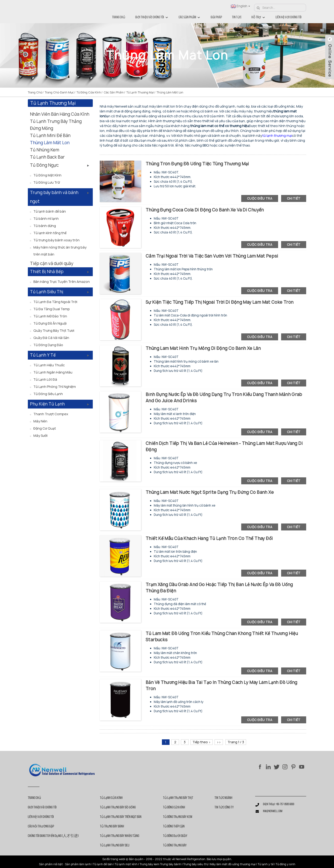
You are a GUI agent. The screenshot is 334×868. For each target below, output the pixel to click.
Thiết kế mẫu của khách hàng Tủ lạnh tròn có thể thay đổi (209, 538)
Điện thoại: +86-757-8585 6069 (279, 804)
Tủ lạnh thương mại (140, 92)
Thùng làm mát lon (170, 92)
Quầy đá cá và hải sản (51, 338)
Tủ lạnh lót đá (45, 379)
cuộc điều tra (260, 198)
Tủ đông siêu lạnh (48, 394)
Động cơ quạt (45, 428)
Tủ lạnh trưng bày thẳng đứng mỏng (56, 125)
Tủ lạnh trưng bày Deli (115, 846)
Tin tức (237, 17)
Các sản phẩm (190, 18)
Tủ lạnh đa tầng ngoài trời (55, 302)
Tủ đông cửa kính (89, 92)
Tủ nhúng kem (45, 150)
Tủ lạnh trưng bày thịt (178, 798)
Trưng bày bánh (171, 864)
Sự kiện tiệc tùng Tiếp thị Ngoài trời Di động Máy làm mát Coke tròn (220, 302)
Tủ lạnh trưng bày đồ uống (118, 807)
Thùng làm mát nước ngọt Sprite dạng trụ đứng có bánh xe (210, 492)
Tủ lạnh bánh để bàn (50, 211)
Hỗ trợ (259, 18)
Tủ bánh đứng (45, 226)
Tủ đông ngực (44, 165)
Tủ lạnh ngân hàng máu (53, 372)
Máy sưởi (40, 436)
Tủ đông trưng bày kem (178, 817)
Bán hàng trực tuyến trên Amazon (62, 282)
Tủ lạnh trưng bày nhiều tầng (120, 836)
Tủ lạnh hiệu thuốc (49, 365)
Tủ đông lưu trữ (47, 182)
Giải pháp (216, 17)
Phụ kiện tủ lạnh (47, 404)
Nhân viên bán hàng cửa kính (60, 114)
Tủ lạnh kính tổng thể (50, 233)
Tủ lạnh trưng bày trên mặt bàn (121, 817)
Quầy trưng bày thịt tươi (54, 330)
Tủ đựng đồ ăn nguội (50, 323)
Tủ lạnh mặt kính (126, 864)
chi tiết (294, 198)
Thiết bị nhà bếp (47, 272)
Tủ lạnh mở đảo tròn (50, 316)
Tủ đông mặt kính (47, 175)
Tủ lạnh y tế (43, 355)
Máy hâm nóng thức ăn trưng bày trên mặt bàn (60, 251)
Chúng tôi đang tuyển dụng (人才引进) (53, 836)
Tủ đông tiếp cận (174, 827)
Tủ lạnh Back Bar (47, 157)
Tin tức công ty (224, 807)
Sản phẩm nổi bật (51, 864)
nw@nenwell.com (273, 811)
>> (219, 742)
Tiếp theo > (202, 742)
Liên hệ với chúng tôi (289, 17)
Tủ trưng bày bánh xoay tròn (56, 240)
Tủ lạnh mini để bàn (50, 136)
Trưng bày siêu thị (196, 864)
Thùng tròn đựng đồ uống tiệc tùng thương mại (197, 164)
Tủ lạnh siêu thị (47, 292)
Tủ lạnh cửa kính (111, 798)
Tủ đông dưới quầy (175, 836)
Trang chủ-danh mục (59, 92)
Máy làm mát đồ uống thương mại (233, 864)
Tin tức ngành (223, 798)
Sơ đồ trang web (113, 859)
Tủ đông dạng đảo (48, 345)
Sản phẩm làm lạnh (78, 864)
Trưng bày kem (149, 864)
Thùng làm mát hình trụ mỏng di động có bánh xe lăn (203, 348)
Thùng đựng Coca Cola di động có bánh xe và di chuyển (205, 210)
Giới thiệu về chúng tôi (152, 18)
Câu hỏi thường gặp (41, 827)
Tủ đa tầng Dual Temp (52, 309)
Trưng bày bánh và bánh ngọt (54, 197)
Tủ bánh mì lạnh (46, 219)
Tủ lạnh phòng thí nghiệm (55, 387)
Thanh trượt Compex (51, 414)
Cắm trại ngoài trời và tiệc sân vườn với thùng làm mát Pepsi (212, 256)
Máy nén (40, 421)
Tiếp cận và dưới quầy (52, 263)
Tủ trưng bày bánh (112, 827)
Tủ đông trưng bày (175, 846)
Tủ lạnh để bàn (103, 864)
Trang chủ (119, 17)
